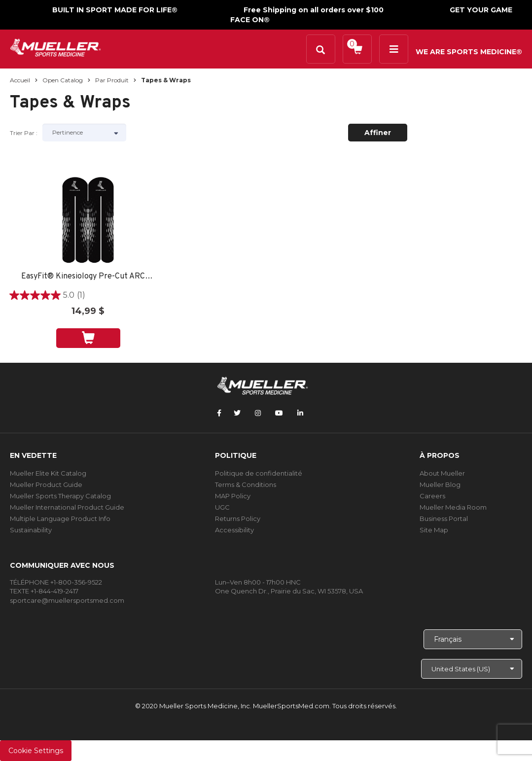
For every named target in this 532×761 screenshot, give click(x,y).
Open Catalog (63, 80)
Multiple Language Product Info (60, 519)
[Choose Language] (473, 639)
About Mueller (442, 473)
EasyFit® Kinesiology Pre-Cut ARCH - (88, 277)
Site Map (434, 530)
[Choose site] (472, 669)
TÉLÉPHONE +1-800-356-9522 (56, 582)
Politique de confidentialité (259, 473)
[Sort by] (84, 133)
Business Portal (444, 519)
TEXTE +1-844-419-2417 (44, 591)
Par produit (112, 80)
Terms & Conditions (246, 484)
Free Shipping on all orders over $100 (314, 10)
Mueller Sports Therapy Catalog (60, 496)
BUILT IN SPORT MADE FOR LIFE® (115, 10)
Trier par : (24, 133)
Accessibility (234, 530)
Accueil (20, 80)
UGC (222, 507)
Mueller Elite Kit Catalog (48, 473)
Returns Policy (238, 519)
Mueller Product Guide (46, 484)
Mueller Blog (440, 484)
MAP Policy (233, 496)
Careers (432, 496)
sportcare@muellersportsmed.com (67, 600)
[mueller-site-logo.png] (55, 47)
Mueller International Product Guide (67, 507)
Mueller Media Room (453, 507)
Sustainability (31, 530)
